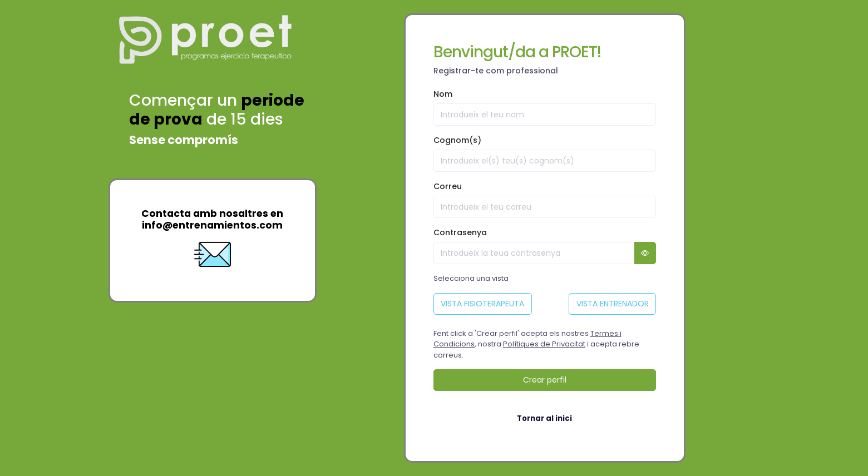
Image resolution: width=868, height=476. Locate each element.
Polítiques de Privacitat (544, 344)
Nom (443, 94)
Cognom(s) (457, 140)
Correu (448, 186)
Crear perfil (545, 380)
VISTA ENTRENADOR (613, 304)
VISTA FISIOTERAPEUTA (482, 304)
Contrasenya (460, 232)
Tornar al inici (544, 418)
